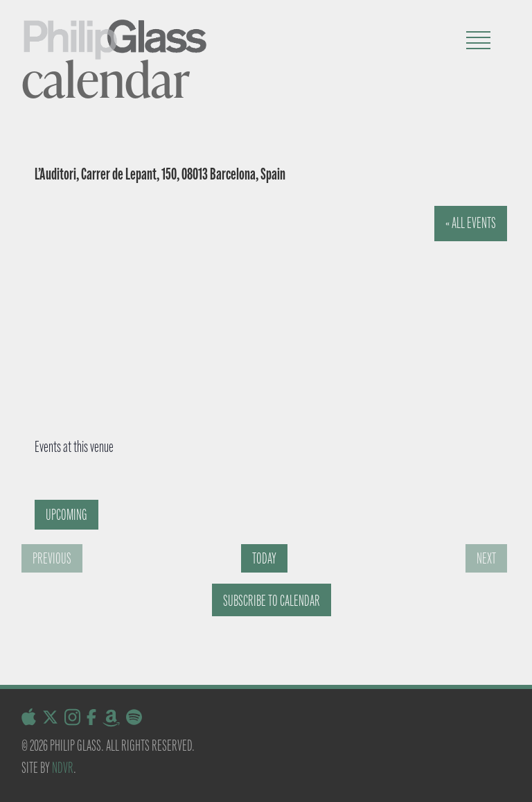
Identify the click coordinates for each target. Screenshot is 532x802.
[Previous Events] (52, 558)
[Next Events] (486, 558)
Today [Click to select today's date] (264, 558)
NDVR (63, 768)
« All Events (471, 223)
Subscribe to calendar (272, 601)
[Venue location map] (250, 310)
